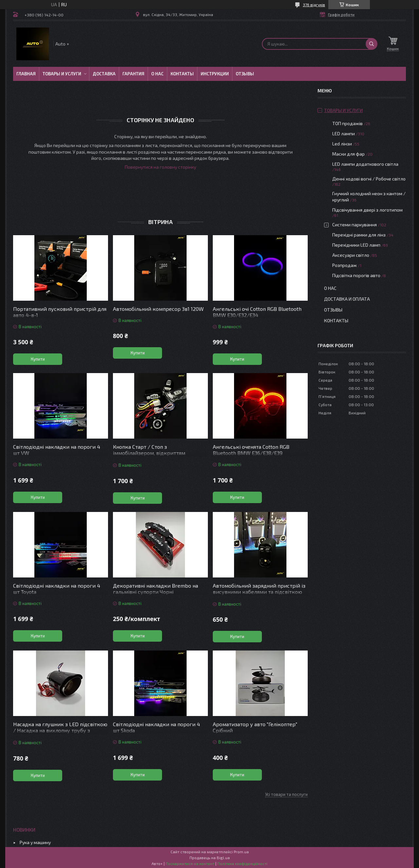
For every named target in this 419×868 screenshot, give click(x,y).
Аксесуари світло (351, 255)
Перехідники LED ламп (356, 245)
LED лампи (344, 133)
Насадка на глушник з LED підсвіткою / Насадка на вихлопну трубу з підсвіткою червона (60, 730)
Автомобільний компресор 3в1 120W (158, 309)
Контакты (182, 74)
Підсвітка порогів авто (356, 275)
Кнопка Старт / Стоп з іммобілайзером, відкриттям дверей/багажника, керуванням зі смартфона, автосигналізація (156, 456)
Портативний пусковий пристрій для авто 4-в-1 (60, 312)
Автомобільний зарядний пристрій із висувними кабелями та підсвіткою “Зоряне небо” (259, 592)
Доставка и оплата (347, 299)
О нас (157, 74)
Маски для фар (348, 154)
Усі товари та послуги (286, 794)
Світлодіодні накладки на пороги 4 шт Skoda (156, 727)
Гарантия (133, 74)
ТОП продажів (347, 123)
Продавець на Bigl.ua (210, 858)
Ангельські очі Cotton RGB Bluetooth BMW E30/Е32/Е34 (257, 312)
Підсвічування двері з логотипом (367, 210)
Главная (26, 74)
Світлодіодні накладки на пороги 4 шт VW (57, 450)
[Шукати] (372, 44)
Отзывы (245, 74)
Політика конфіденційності (242, 863)
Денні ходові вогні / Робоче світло (369, 179)
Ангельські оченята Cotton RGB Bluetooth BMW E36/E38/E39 (251, 450)
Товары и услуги (62, 74)
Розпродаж (345, 265)
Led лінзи (342, 144)
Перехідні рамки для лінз (359, 235)
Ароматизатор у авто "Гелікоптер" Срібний (255, 727)
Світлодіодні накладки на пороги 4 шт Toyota (57, 589)
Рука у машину (35, 842)
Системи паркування (355, 225)
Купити (38, 359)
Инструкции (215, 74)
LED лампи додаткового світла (365, 164)
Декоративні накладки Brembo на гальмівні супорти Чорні (155, 589)
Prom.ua (241, 852)
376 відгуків (314, 5)
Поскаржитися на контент (190, 863)
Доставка (104, 74)
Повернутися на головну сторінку (160, 167)
